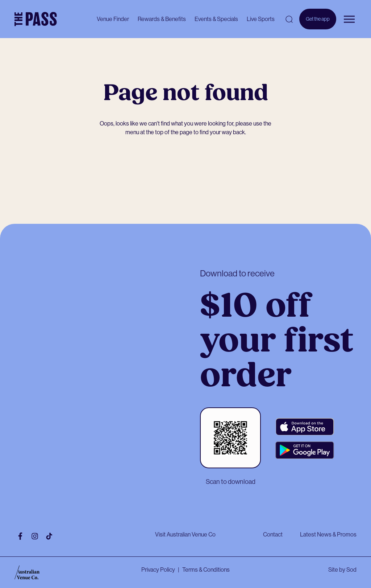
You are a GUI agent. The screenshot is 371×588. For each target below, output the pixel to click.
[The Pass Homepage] (36, 19)
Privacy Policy (158, 570)
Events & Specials (216, 19)
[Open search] (289, 19)
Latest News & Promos (328, 534)
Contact (273, 534)
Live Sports (261, 19)
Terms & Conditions (206, 570)
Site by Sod (342, 570)
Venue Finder (113, 19)
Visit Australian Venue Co (185, 534)
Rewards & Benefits (162, 19)
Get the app (318, 23)
